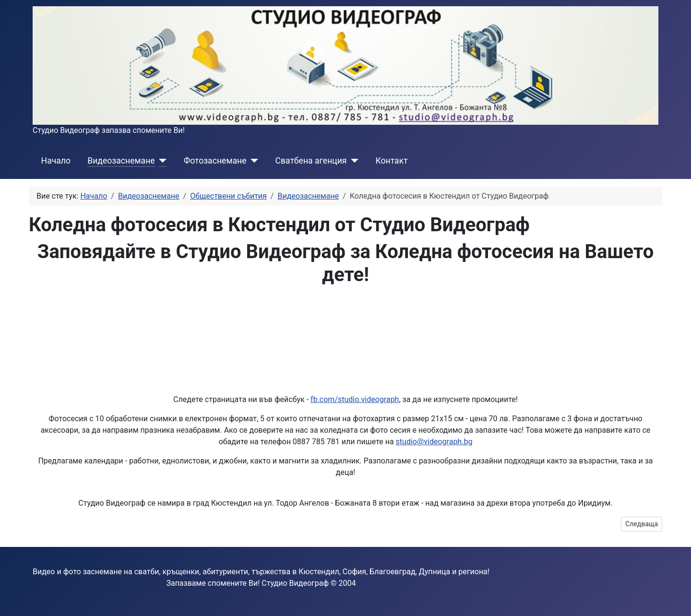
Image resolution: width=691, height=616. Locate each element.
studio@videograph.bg (434, 442)
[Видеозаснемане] (161, 161)
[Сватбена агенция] (353, 161)
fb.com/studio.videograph (355, 399)
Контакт (392, 161)
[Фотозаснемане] (252, 161)
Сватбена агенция (311, 161)
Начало (56, 161)
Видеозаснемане (121, 161)
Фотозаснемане (215, 161)
